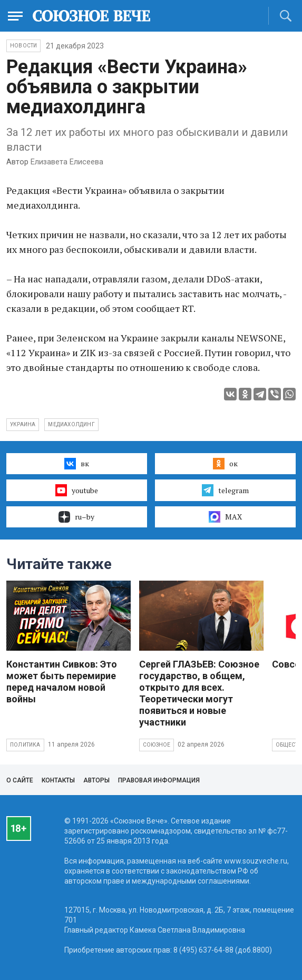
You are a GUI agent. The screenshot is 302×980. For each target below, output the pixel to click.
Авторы (96, 780)
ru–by (76, 517)
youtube (77, 490)
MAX (225, 517)
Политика (25, 745)
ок (225, 464)
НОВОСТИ (23, 46)
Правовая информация (159, 780)
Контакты (58, 780)
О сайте (20, 780)
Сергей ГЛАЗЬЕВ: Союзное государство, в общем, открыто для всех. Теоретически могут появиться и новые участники (199, 693)
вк (77, 464)
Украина (23, 424)
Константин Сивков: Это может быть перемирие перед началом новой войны (62, 682)
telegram (225, 490)
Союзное (157, 745)
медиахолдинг (71, 424)
